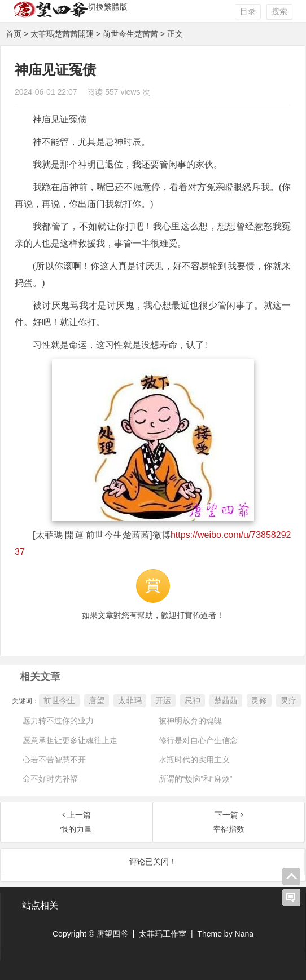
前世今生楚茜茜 (130, 34)
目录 (248, 11)
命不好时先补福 (50, 779)
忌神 (193, 700)
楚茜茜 (226, 700)
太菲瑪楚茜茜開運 (62, 34)
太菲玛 (130, 700)
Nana (244, 934)
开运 (163, 700)
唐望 (97, 700)
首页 (14, 34)
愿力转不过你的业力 (58, 721)
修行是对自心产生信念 (198, 740)
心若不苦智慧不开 (54, 760)
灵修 (259, 700)
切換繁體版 (108, 7)
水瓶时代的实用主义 (194, 760)
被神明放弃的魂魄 (190, 721)
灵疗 (288, 700)
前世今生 (59, 700)
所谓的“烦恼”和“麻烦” (196, 779)
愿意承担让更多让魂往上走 (70, 740)
